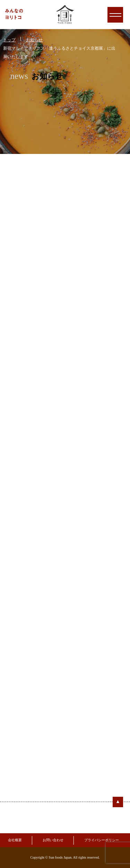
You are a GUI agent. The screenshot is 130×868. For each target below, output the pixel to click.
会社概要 (15, 840)
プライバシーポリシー (102, 840)
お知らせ (34, 40)
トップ (9, 40)
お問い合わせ (53, 840)
